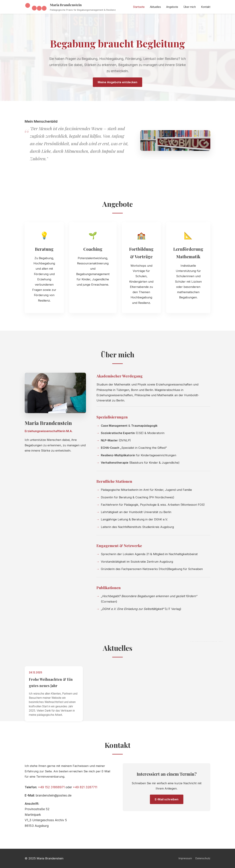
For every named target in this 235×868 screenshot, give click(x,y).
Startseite (139, 7)
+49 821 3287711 (85, 789)
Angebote (172, 7)
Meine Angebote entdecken (117, 82)
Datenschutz (203, 858)
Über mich (190, 7)
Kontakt (206, 7)
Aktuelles (155, 7)
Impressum (185, 858)
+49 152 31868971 (51, 789)
